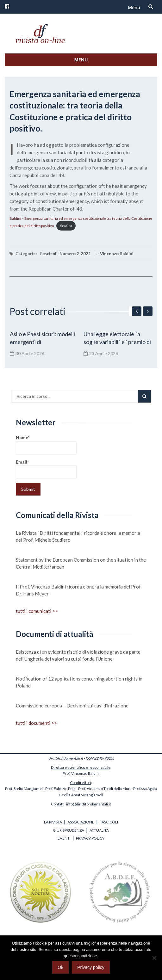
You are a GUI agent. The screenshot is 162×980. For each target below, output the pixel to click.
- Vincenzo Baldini (115, 254)
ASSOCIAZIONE (81, 822)
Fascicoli (49, 254)
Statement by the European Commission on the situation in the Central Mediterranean (81, 563)
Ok (60, 967)
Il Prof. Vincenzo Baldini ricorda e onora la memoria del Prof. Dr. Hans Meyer (79, 590)
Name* (46, 444)
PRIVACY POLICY (90, 838)
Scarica (66, 226)
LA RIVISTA (53, 822)
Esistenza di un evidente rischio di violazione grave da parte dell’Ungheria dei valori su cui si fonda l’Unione (78, 655)
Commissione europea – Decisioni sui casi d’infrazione (72, 706)
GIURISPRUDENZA (69, 830)
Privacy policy (91, 967)
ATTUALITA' (100, 830)
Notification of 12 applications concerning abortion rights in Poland (79, 682)
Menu (134, 7)
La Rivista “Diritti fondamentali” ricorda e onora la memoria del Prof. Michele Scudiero (78, 536)
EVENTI (64, 838)
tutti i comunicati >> (37, 611)
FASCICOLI (109, 822)
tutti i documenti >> (36, 723)
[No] (154, 958)
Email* (46, 469)
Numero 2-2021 (75, 254)
